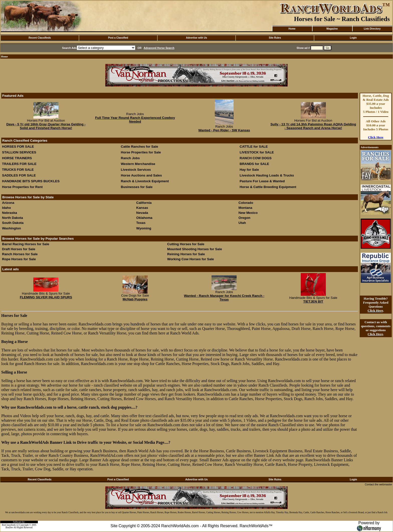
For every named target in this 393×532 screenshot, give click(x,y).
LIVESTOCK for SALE (257, 152)
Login (353, 38)
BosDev (9, 527)
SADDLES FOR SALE (19, 175)
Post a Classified (118, 38)
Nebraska (10, 213)
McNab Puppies (135, 299)
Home (292, 29)
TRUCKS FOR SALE (18, 170)
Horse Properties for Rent (22, 187)
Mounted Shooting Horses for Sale (194, 249)
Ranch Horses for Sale (20, 254)
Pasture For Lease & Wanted (262, 181)
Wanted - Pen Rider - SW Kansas (224, 130)
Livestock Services (136, 170)
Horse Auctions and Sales (141, 175)
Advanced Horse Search (159, 48)
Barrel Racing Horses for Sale (26, 244)
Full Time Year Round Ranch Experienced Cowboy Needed (135, 120)
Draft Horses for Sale (19, 249)
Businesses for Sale (137, 187)
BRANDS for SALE (254, 164)
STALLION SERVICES (19, 152)
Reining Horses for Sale (186, 254)
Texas (141, 223)
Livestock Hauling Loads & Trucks (267, 175)
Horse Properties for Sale (141, 152)
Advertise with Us (197, 38)
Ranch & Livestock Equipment (145, 181)
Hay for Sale (250, 170)
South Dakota (13, 223)
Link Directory (372, 29)
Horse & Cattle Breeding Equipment (268, 187)
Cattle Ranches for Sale (139, 147)
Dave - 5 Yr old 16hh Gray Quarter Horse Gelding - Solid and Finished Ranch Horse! (46, 126)
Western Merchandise (138, 164)
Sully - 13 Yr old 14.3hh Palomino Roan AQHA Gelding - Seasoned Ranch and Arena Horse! (313, 126)
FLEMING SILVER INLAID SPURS (46, 297)
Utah (242, 223)
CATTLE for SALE (254, 147)
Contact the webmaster (378, 484)
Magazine (332, 29)
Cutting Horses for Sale (186, 244)
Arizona (8, 203)
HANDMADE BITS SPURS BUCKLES (31, 181)
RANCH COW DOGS (256, 158)
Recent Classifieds (40, 38)
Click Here (376, 137)
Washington (12, 228)
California (144, 203)
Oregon (244, 218)
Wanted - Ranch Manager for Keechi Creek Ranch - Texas (224, 298)
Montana (245, 208)
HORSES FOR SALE (18, 147)
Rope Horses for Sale (19, 259)
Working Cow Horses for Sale (190, 259)
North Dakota (13, 218)
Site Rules (275, 38)
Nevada (142, 213)
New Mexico (248, 213)
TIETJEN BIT (313, 301)
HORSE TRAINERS (17, 158)
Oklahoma (144, 218)
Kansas (142, 208)
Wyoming (144, 228)
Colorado (246, 203)
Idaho (7, 208)
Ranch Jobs (130, 158)
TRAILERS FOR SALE (19, 164)
